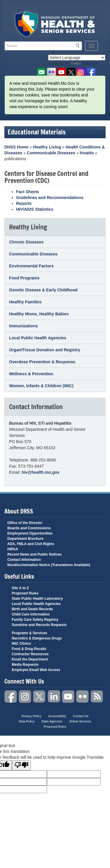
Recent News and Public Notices (34, 554)
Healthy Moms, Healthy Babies (39, 314)
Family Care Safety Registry (35, 620)
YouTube (68, 697)
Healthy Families (25, 302)
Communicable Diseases (51, 153)
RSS (97, 697)
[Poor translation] (21, 765)
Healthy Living (47, 147)
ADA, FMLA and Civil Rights (31, 544)
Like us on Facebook (91, 72)
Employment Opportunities (30, 533)
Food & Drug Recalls (29, 649)
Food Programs (24, 278)
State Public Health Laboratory (37, 599)
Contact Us (81, 716)
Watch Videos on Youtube (61, 72)
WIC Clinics (21, 644)
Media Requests (25, 665)
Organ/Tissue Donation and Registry (45, 350)
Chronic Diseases (26, 242)
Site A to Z (20, 588)
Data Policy (27, 721)
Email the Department (30, 659)
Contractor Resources (30, 654)
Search (79, 46)
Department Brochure (25, 539)
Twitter (40, 697)
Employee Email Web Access (36, 670)
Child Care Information (31, 614)
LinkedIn (54, 697)
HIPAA (13, 549)
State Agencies (52, 721)
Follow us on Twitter (71, 72)
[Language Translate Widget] (77, 58)
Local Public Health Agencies (38, 338)
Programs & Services (29, 633)
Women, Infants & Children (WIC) (41, 386)
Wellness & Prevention (31, 374)
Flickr (51, 72)
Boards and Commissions (29, 528)
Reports (24, 203)
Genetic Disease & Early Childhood (43, 290)
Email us (41, 72)
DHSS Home (16, 147)
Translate (85, 63)
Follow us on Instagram (81, 72)
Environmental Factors (31, 266)
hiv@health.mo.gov (41, 472)
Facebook (11, 697)
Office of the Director (25, 523)
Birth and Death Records (32, 609)
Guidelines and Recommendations (50, 198)
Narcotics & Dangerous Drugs (37, 638)
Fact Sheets (28, 192)
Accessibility (57, 716)
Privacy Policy (31, 716)
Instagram (25, 697)
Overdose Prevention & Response (42, 362)
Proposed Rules (25, 593)
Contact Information (24, 560)
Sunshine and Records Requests (39, 625)
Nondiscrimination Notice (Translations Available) (49, 565)
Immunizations (23, 326)
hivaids (87, 153)
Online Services (80, 721)
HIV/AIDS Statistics (35, 209)
